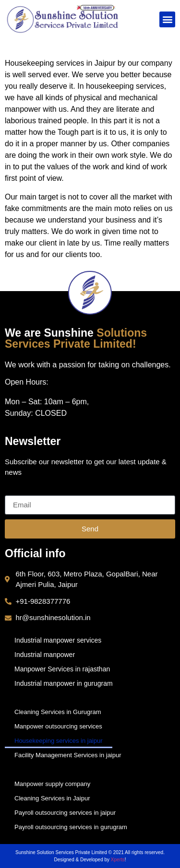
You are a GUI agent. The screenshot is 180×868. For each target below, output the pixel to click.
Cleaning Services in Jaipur (52, 798)
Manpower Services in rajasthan (62, 669)
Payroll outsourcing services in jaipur (65, 813)
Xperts (118, 860)
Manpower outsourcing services (58, 726)
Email (14, 492)
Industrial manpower (45, 655)
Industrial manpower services (58, 640)
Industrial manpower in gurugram (64, 683)
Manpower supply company (52, 784)
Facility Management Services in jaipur (68, 755)
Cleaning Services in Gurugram (58, 712)
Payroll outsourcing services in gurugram (71, 827)
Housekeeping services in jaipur (59, 741)
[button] (167, 19)
